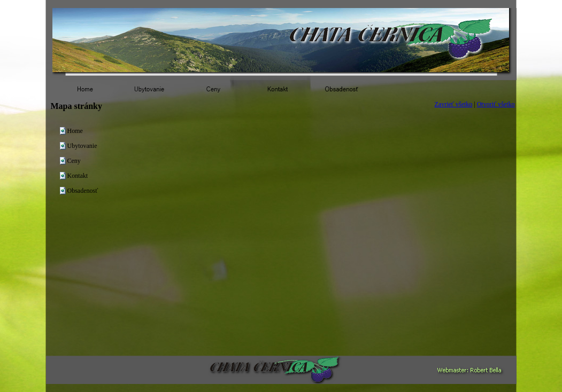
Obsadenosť (83, 191)
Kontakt (78, 176)
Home (75, 131)
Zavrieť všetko (454, 104)
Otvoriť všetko (496, 104)
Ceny (74, 161)
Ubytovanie (82, 146)
